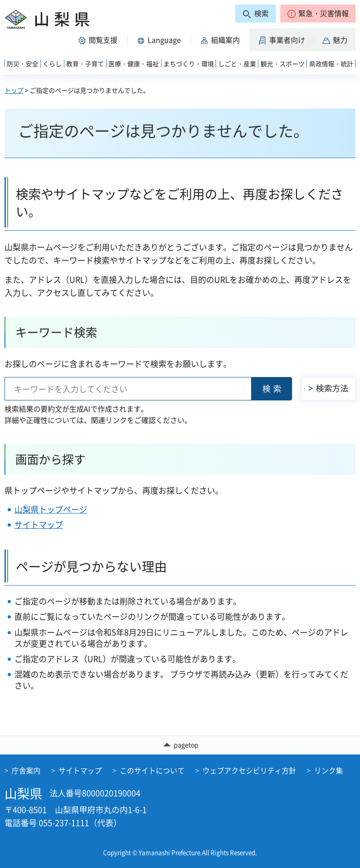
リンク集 (328, 770)
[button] (318, 14)
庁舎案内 (26, 770)
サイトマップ (39, 525)
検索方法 (332, 388)
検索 (273, 389)
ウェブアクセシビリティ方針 (249, 770)
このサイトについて (152, 770)
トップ (14, 90)
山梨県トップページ (51, 509)
